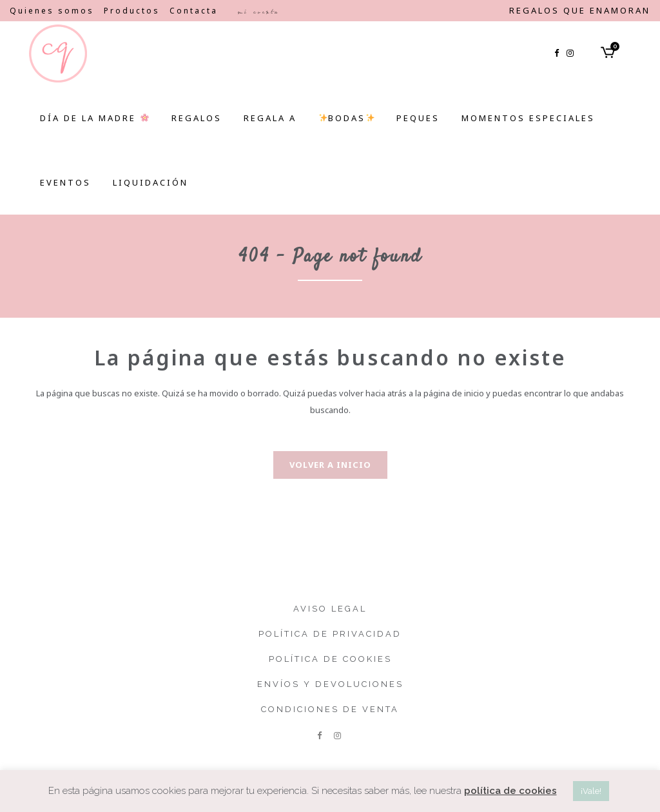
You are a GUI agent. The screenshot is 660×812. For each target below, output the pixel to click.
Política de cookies (330, 659)
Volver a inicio (330, 465)
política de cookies (510, 791)
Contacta (194, 11)
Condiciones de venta (330, 709)
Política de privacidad (330, 634)
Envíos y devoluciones (330, 684)
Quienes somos (52, 11)
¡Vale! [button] (591, 791)
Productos (132, 11)
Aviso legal (330, 609)
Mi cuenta (258, 12)
